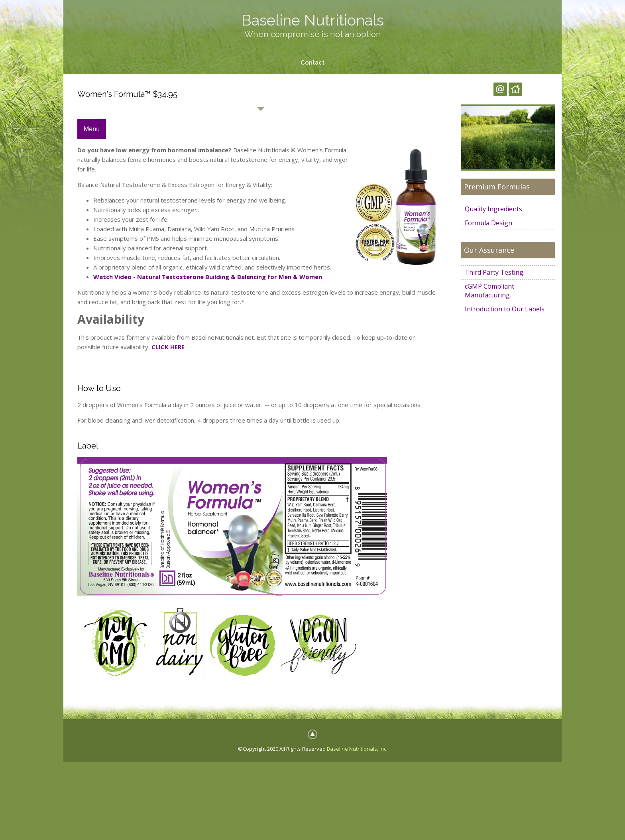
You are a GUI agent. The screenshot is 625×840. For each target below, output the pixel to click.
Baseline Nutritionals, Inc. (357, 749)
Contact (312, 63)
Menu (92, 129)
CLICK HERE (168, 347)
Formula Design (488, 223)
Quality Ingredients (493, 209)
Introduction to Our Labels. (505, 309)
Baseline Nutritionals (313, 20)
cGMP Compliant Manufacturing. (489, 291)
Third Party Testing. (495, 272)
